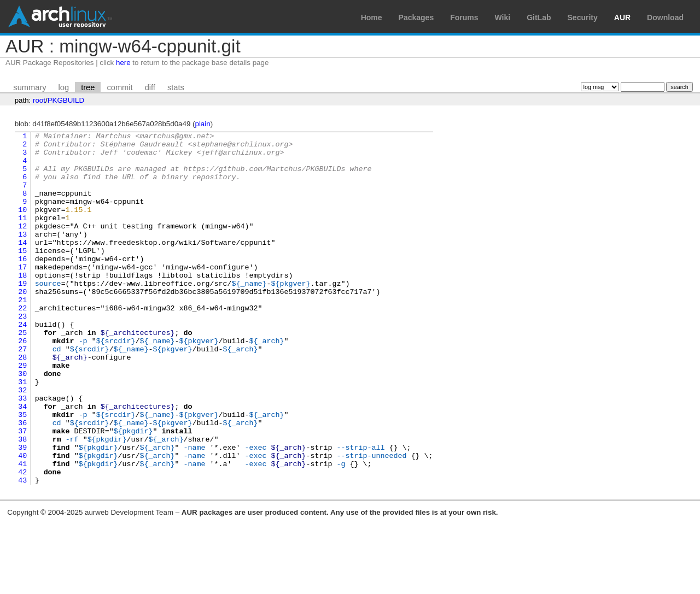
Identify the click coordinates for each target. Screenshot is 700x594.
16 (22, 285)
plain (202, 124)
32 (22, 442)
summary (30, 87)
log (64, 87)
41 (22, 531)
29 (22, 413)
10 (22, 226)
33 (22, 452)
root (39, 100)
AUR (622, 17)
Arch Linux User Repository (60, 16)
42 (22, 540)
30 (22, 422)
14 (22, 265)
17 (22, 295)
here (123, 63)
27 (22, 393)
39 (22, 511)
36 (22, 481)
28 (22, 403)
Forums (464, 17)
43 (22, 550)
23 (22, 354)
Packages (416, 17)
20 (22, 324)
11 (22, 236)
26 (22, 383)
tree (88, 87)
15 (22, 275)
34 (22, 462)
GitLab (539, 17)
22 (22, 344)
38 (22, 501)
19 (22, 314)
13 (22, 255)
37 (22, 491)
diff (150, 87)
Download (665, 17)
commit (119, 87)
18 (22, 304)
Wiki (503, 17)
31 (22, 432)
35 (22, 472)
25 (22, 373)
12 (22, 245)
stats (176, 87)
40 (22, 521)
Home (372, 17)
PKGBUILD (66, 100)
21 (22, 334)
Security (583, 17)
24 (22, 363)
